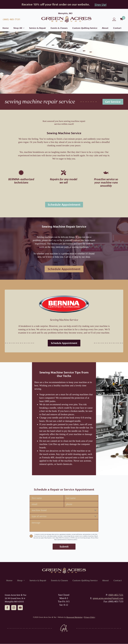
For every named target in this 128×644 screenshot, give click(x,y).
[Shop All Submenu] (23, 28)
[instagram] (14, 608)
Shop (20, 581)
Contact (117, 28)
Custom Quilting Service (85, 28)
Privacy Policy (90, 617)
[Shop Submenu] (24, 581)
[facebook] (7, 608)
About (105, 28)
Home (6, 28)
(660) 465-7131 (116, 595)
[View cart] (122, 19)
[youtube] (20, 608)
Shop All (18, 28)
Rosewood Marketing (74, 617)
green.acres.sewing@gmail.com (108, 598)
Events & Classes (59, 28)
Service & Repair (37, 28)
